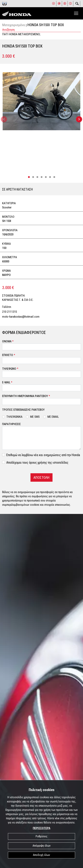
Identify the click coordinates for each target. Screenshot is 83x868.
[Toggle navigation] (76, 13)
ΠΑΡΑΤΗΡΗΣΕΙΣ (11, 424)
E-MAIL (7, 382)
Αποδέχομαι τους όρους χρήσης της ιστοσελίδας (37, 462)
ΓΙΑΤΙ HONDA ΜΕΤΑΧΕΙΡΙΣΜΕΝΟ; (21, 34)
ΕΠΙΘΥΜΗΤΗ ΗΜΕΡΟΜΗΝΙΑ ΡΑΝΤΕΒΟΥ (26, 396)
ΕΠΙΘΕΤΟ (9, 355)
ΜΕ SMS (35, 417)
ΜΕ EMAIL (53, 417)
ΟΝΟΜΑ (8, 341)
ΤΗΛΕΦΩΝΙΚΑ (14, 417)
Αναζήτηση (8, 30)
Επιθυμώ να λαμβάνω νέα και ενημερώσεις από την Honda (43, 455)
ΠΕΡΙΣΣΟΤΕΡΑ (41, 828)
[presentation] (4, 119)
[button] (29, 177)
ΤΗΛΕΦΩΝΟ (10, 369)
